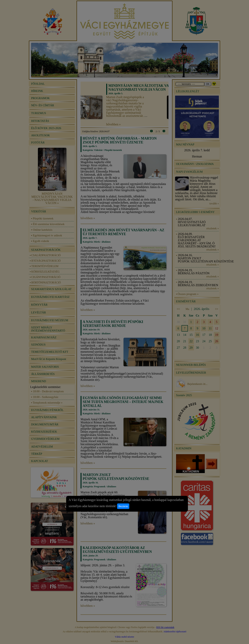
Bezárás (123, 506)
